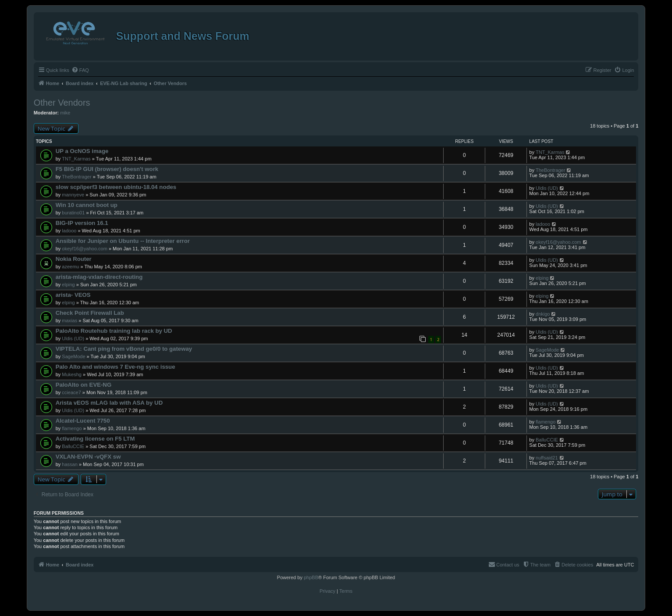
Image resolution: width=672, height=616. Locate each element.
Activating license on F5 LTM (95, 439)
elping (68, 285)
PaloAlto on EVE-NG (84, 385)
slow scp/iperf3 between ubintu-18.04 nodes (116, 187)
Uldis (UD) (547, 188)
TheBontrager (76, 177)
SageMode (73, 356)
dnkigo (543, 314)
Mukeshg (72, 374)
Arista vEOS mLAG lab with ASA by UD (109, 403)
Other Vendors (62, 103)
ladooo (69, 231)
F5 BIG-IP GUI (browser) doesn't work (107, 169)
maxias (69, 320)
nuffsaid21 (547, 458)
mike (65, 113)
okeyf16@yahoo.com (85, 249)
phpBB (311, 577)
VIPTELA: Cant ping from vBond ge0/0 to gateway (124, 349)
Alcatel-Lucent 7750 (83, 421)
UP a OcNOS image (82, 151)
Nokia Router (74, 259)
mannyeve (73, 195)
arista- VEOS (73, 295)
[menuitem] (80, 70)
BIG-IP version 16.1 (82, 223)
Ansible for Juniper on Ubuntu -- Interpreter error (123, 241)
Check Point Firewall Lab (90, 313)
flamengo (72, 428)
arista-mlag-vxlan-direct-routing (99, 277)
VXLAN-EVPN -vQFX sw (88, 457)
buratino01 (73, 213)
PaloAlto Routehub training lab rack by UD (114, 331)
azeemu (70, 267)
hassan (69, 464)
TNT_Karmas (76, 159)
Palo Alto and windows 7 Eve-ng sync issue (116, 367)
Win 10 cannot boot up (87, 205)
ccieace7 (71, 392)
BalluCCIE (73, 446)
